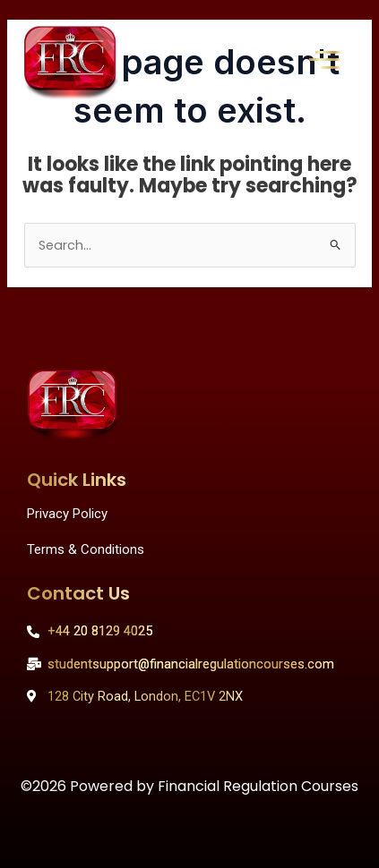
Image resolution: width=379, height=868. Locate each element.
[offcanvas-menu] (325, 60)
